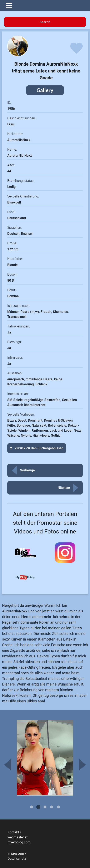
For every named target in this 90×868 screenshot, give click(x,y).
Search (45, 22)
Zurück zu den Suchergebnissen (37, 448)
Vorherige (27, 470)
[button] (48, 6)
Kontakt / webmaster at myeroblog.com (19, 837)
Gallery (45, 90)
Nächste (64, 488)
